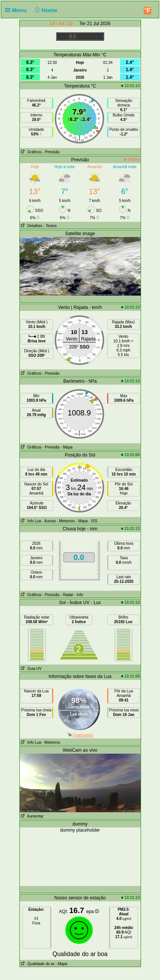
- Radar (67, 595)
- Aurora (49, 521)
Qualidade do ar (37, 964)
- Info (79, 595)
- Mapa (67, 447)
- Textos (50, 226)
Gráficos (31, 152)
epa (93, 912)
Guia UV (31, 669)
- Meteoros (66, 521)
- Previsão (51, 152)
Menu (17, 10)
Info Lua (30, 521)
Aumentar (32, 816)
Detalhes (31, 226)
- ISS (93, 521)
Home (45, 10)
